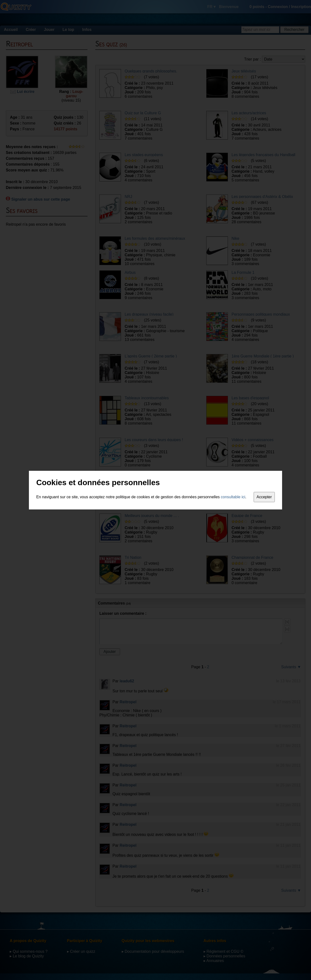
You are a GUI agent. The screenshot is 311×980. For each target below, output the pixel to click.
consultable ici (233, 497)
